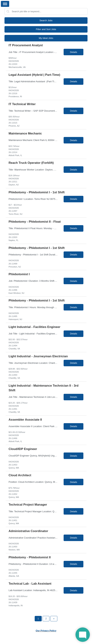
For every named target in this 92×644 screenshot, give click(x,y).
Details (73, 52)
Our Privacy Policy (46, 631)
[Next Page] (54, 619)
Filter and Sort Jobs (46, 29)
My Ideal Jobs (46, 38)
